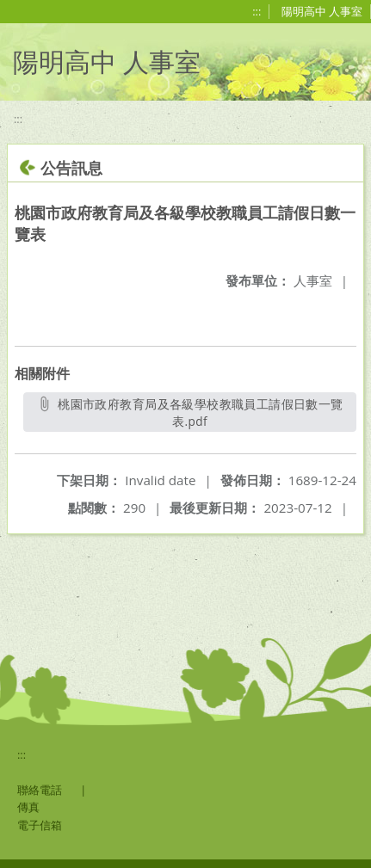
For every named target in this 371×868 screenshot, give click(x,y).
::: (257, 11)
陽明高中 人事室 (322, 11)
